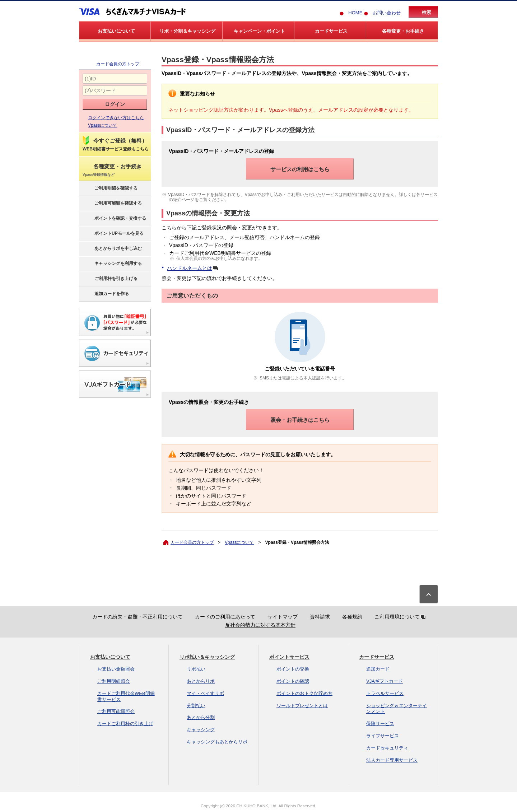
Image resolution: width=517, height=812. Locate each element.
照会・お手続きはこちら (300, 420)
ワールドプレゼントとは (302, 706)
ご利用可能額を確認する (112, 204)
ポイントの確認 (293, 681)
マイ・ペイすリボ (205, 693)
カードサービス (377, 657)
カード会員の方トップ (118, 64)
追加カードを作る (105, 294)
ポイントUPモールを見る (113, 234)
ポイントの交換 (293, 669)
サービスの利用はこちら (300, 169)
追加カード (378, 669)
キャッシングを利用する (112, 264)
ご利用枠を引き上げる (110, 279)
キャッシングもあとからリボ (217, 742)
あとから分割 (201, 717)
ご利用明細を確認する (110, 188)
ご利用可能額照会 (116, 711)
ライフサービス (383, 736)
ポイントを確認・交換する (114, 219)
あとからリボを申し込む (112, 249)
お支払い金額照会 (116, 669)
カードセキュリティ (387, 748)
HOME (355, 13)
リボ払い (196, 669)
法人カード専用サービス (392, 760)
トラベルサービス (385, 693)
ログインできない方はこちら (116, 118)
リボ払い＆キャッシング (207, 657)
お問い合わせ (387, 13)
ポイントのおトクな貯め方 (304, 693)
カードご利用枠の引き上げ (125, 724)
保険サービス (380, 724)
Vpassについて (103, 125)
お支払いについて (110, 657)
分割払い (196, 706)
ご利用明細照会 (114, 681)
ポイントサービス (289, 657)
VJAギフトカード (385, 681)
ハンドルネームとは (194, 268)
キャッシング (201, 730)
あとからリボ (201, 681)
